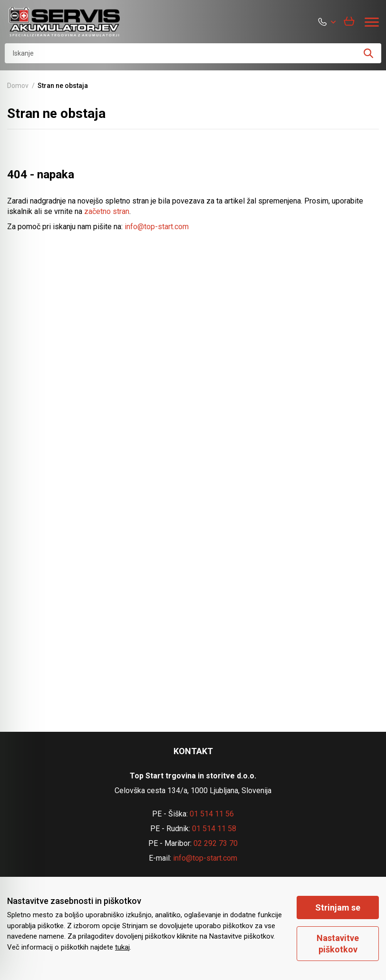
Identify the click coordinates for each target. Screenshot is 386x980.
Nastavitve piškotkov (338, 943)
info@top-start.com (157, 227)
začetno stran (107, 211)
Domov (18, 86)
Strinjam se (338, 907)
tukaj (122, 947)
